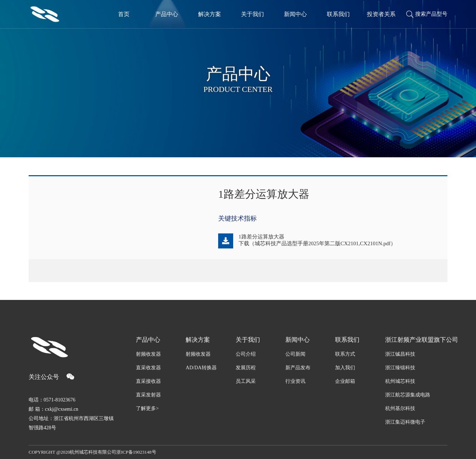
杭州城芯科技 (400, 381)
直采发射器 (148, 395)
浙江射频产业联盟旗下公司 (416, 340)
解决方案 (198, 340)
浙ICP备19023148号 (136, 452)
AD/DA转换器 (201, 368)
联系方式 (345, 354)
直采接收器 (148, 381)
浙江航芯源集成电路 (408, 395)
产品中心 (148, 340)
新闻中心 (298, 340)
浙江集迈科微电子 (405, 422)
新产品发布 (298, 368)
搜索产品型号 (427, 14)
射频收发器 (148, 354)
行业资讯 (295, 381)
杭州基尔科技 (400, 408)
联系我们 (347, 340)
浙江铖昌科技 (400, 354)
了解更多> (147, 408)
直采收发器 (148, 368)
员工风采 (246, 381)
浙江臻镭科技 (400, 368)
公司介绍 (246, 354)
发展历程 (246, 368)
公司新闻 (295, 354)
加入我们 (345, 368)
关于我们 (248, 340)
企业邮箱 (345, 381)
